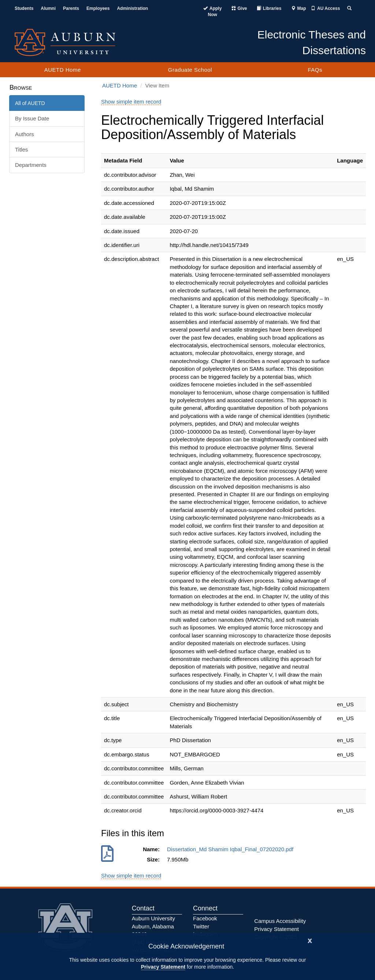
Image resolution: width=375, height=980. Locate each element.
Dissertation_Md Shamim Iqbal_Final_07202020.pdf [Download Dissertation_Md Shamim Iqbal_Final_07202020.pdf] (232, 849)
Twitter (201, 926)
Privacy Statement (163, 967)
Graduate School (190, 70)
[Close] (310, 940)
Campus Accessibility (280, 921)
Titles (21, 149)
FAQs (315, 70)
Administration (132, 8)
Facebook (205, 918)
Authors (25, 134)
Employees (98, 8)
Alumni (48, 8)
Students (24, 8)
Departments (31, 165)
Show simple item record (131, 102)
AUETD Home (63, 70)
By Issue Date (32, 118)
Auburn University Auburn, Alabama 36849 (153, 926)
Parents (71, 8)
